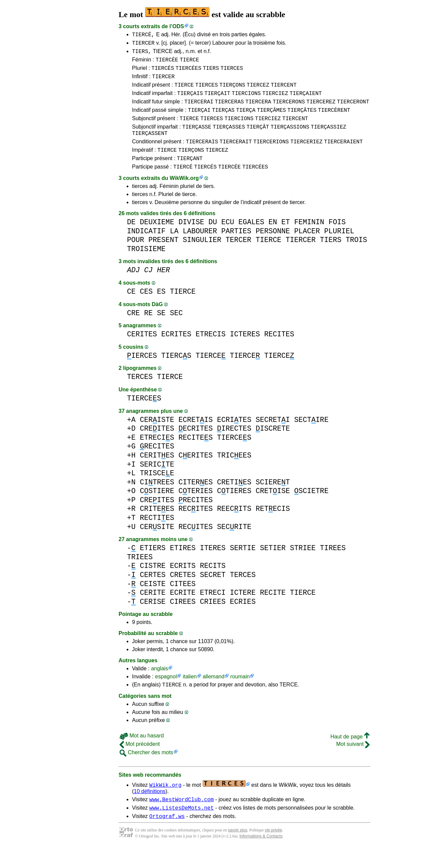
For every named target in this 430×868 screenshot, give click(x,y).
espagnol (166, 694)
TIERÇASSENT (150, 146)
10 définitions (149, 809)
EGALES (251, 239)
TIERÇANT (190, 174)
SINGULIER (202, 257)
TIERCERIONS (271, 155)
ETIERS (153, 565)
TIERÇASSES (229, 139)
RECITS (213, 583)
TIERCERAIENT (343, 155)
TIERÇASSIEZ (329, 139)
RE (148, 330)
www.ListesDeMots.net (181, 828)
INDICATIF (146, 248)
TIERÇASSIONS (290, 139)
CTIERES (234, 508)
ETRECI (213, 610)
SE (161, 330)
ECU (228, 239)
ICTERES (245, 351)
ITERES (213, 565)
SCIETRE (311, 508)
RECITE (273, 610)
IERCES (142, 373)
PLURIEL (339, 248)
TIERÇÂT (258, 139)
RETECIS (273, 526)
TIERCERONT (353, 110)
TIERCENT (284, 92)
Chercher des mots (146, 770)
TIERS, (142, 54)
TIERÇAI (199, 120)
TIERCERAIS (202, 155)
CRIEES (213, 619)
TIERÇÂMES (271, 120)
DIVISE (191, 239)
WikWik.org (184, 195)
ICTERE (243, 610)
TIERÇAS (223, 120)
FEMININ (309, 239)
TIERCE (189, 63)
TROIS (356, 257)
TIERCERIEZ (306, 155)
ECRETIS (196, 437)
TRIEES (140, 574)
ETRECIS (210, 351)
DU (213, 239)
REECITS (234, 526)
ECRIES (243, 619)
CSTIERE (157, 508)
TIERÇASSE (197, 139)
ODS (178, 26)
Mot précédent (140, 762)
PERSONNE (273, 248)
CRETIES (234, 499)
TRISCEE (157, 490)
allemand (213, 694)
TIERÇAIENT (306, 101)
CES (146, 309)
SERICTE (157, 481)
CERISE (153, 619)
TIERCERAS (229, 110)
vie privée (273, 851)
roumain (240, 694)
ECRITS (183, 583)
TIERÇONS (232, 92)
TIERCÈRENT (334, 120)
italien (190, 694)
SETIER (273, 565)
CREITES (157, 446)
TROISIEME (146, 266)
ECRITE (183, 610)
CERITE (153, 610)
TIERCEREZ (321, 110)
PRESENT (163, 257)
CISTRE (153, 583)
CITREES (157, 499)
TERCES (140, 394)
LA (174, 248)
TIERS (211, 73)
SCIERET (273, 499)
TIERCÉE (167, 63)
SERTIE (243, 565)
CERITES (142, 351)
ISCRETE (273, 446)
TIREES (333, 565)
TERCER (239, 257)
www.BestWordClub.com (181, 818)
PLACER (307, 248)
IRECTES (234, 446)
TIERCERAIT (236, 155)
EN (273, 239)
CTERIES (196, 508)
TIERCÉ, (143, 35)
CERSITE (157, 544)
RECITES (279, 351)
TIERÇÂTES (302, 120)
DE (131, 239)
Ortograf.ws (167, 837)
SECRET (213, 592)
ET (286, 239)
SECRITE (234, 544)
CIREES (183, 619)
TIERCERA (258, 110)
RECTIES (157, 535)
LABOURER (200, 248)
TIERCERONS (289, 110)
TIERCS (176, 373)
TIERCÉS (163, 73)
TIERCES (232, 73)
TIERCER (143, 45)
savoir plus (238, 851)
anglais (160, 686)
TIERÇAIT (218, 101)
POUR (136, 257)
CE (131, 309)
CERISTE (157, 437)
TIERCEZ (258, 92)
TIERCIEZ (275, 101)
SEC (176, 330)
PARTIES (236, 248)
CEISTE (153, 601)
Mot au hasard (142, 754)
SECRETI (273, 437)
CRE (133, 330)
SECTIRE (311, 437)
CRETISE (273, 508)
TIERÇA (246, 120)
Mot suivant (353, 762)
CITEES (183, 601)
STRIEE (303, 565)
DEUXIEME (157, 239)
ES (161, 309)
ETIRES (183, 565)
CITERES (196, 499)
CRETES (183, 592)
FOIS (337, 239)
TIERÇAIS (190, 101)
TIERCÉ (183, 184)
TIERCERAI (199, 110)
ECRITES (176, 351)
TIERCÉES (188, 73)
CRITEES (157, 526)
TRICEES (234, 472)
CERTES (153, 592)
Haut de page (350, 755)
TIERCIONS (246, 101)
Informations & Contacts (261, 857)
